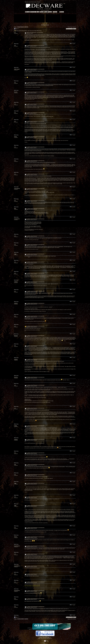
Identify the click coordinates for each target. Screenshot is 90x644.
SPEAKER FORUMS (21, 27)
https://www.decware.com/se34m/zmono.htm (32, 586)
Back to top (16, 44)
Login (35, 2)
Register (39, 2)
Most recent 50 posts (45, 25)
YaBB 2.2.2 (49, 637)
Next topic (74, 27)
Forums (15, 27)
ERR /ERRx (26, 27)
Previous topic (70, 27)
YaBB (39, 638)
